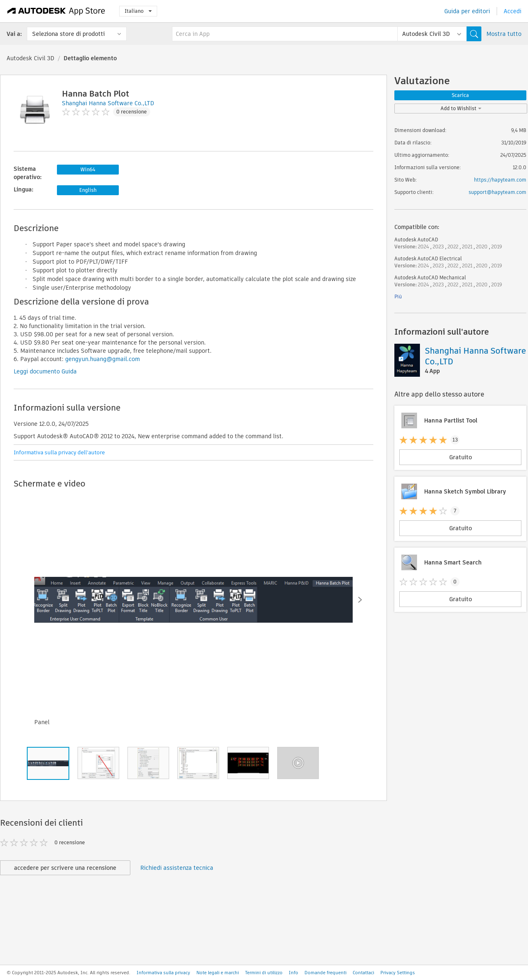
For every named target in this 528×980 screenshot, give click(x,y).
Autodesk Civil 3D (31, 58)
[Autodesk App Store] (56, 11)
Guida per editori (467, 11)
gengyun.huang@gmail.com (103, 359)
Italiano (138, 11)
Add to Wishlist (461, 108)
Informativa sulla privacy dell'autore (59, 452)
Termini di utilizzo (264, 973)
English (88, 190)
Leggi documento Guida (45, 371)
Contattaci (363, 973)
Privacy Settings (398, 973)
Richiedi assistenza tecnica (177, 868)
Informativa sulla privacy (163, 973)
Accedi (513, 11)
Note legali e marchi (218, 973)
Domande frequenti (325, 973)
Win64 (88, 169)
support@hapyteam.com (497, 192)
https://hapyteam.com (500, 180)
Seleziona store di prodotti (68, 34)
